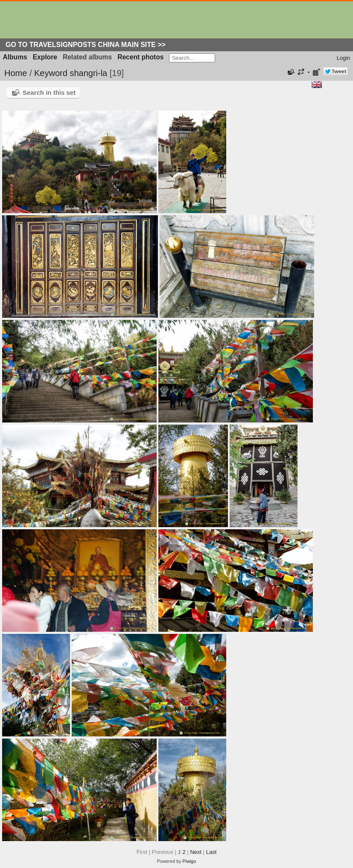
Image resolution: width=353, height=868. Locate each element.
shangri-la (88, 73)
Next (196, 852)
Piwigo (190, 861)
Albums (15, 57)
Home (16, 73)
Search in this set (49, 92)
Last (212, 852)
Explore (45, 57)
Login (344, 58)
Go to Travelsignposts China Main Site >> (86, 45)
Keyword (51, 73)
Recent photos (140, 57)
